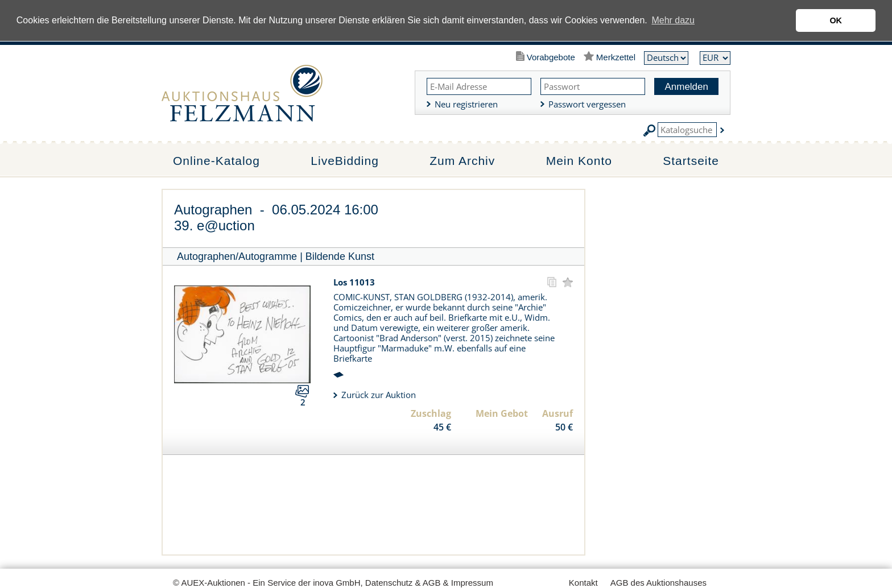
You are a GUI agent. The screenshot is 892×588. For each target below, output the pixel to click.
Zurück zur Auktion (379, 395)
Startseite (691, 161)
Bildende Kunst (340, 256)
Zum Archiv (462, 161)
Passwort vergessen (587, 104)
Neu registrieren (466, 104)
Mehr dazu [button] (673, 20)
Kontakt (583, 583)
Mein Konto (579, 161)
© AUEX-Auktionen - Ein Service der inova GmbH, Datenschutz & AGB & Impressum (333, 583)
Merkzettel (616, 57)
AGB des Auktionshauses (658, 583)
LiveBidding (345, 161)
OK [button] (836, 20)
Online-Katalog (216, 161)
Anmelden (686, 87)
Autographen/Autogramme (237, 256)
